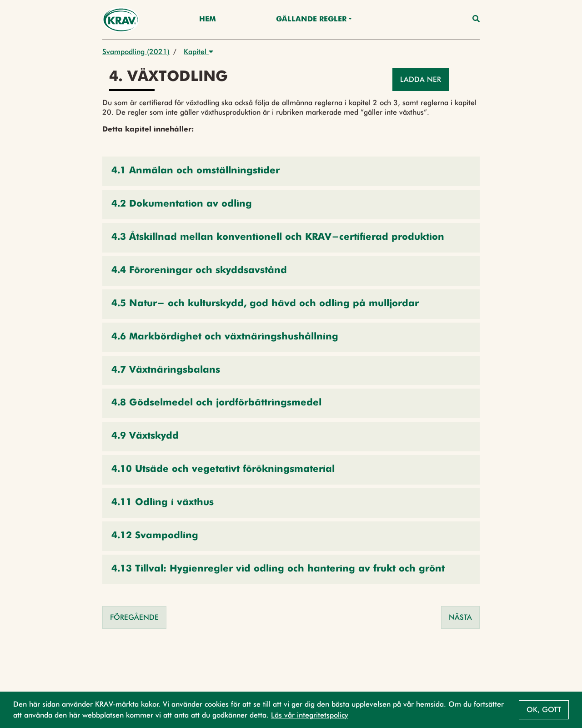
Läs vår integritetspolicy (310, 715)
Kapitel (198, 52)
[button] (291, 171)
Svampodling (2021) (136, 52)
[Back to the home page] (121, 20)
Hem (208, 20)
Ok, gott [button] (544, 710)
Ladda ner (421, 79)
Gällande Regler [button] (311, 20)
